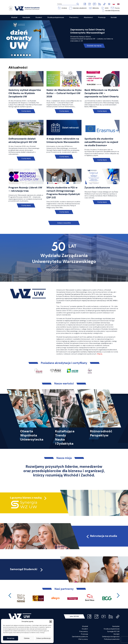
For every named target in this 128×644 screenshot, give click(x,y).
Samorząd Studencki (27, 569)
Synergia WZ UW (113, 631)
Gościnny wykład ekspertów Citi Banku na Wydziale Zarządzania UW (25, 93)
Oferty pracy (83, 639)
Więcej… (100, 354)
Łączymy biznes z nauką (26, 498)
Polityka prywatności (112, 639)
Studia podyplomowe (112, 629)
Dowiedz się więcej (94, 46)
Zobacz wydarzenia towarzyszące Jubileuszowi (64, 270)
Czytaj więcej (26, 111)
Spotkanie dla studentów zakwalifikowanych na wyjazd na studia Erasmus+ (101, 142)
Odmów (27, 638)
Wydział (85, 626)
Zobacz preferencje (43, 638)
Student (85, 629)
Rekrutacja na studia (101, 536)
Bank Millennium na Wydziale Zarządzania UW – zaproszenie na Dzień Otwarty (102, 93)
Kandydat (116, 626)
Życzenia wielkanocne (97, 188)
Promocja (84, 634)
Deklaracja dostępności (111, 637)
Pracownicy (84, 631)
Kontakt (117, 634)
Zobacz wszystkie (64, 223)
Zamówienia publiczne (80, 637)
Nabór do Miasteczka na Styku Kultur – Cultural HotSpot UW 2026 (64, 93)
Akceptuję (11, 638)
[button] (51, 621)
